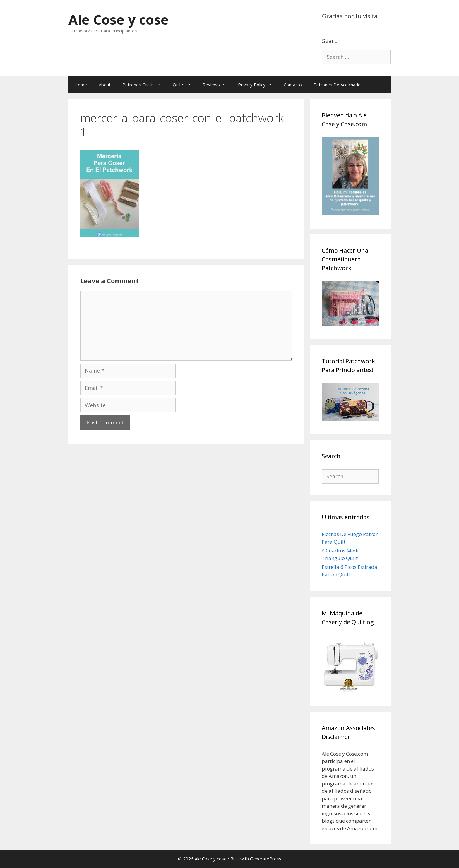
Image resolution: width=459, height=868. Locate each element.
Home (81, 85)
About (105, 85)
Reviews (217, 85)
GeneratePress (266, 859)
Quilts (185, 85)
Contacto (293, 85)
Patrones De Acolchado (337, 85)
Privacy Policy (258, 85)
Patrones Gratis (145, 85)
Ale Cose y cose (119, 19)
